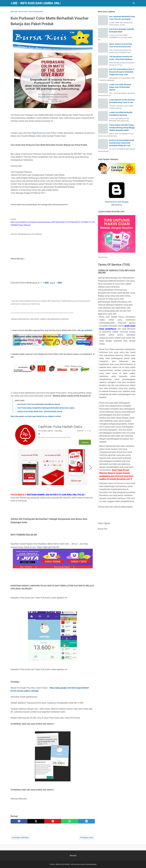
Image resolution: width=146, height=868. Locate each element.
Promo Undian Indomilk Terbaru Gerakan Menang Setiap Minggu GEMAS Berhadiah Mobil (122, 128)
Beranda (73, 855)
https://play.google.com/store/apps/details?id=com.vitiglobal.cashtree (36, 416)
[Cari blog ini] (134, 3)
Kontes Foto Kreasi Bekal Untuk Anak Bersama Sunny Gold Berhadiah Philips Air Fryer (122, 143)
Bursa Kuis (42, 133)
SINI (60, 283)
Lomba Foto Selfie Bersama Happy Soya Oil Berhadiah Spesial (120, 87)
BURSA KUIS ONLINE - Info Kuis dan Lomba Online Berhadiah (76, 864)
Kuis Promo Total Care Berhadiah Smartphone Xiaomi (39, 404)
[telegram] (86, 821)
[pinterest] (53, 821)
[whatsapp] (70, 821)
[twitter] (36, 821)
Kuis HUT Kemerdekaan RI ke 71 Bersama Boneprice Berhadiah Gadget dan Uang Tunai (122, 72)
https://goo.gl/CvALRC (48, 547)
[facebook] (19, 821)
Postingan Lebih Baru (20, 837)
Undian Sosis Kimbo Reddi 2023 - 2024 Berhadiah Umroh (40, 411)
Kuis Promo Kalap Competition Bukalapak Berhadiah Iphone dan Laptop (46, 408)
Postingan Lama (87, 837)
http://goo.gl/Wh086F (85, 330)
